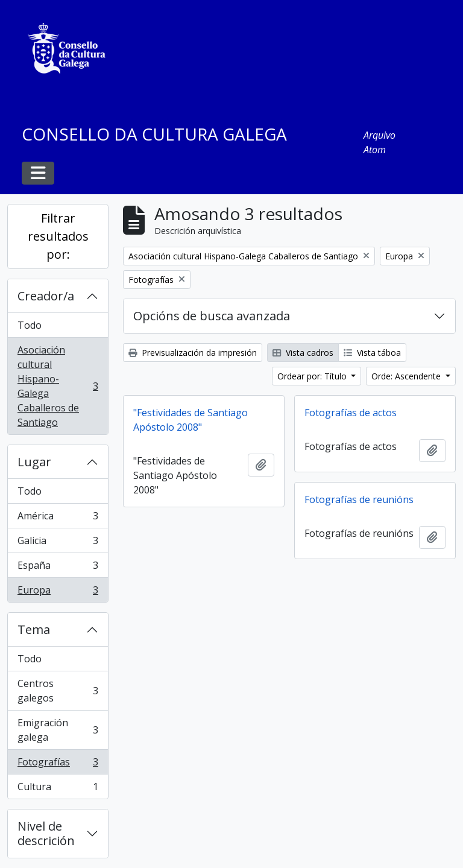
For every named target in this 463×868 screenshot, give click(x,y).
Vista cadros (303, 353)
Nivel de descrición (46, 833)
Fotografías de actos (351, 413)
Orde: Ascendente (407, 376)
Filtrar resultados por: (58, 236)
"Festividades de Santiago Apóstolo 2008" (191, 420)
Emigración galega (58, 730)
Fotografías (58, 765)
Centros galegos (58, 691)
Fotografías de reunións (359, 499)
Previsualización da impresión (193, 353)
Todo (30, 325)
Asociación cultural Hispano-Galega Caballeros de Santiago (58, 386)
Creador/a (46, 296)
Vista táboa (372, 353)
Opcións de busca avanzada (212, 316)
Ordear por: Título (313, 376)
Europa (58, 592)
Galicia (58, 543)
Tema (34, 629)
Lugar (34, 462)
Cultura (58, 789)
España (58, 568)
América (58, 518)
